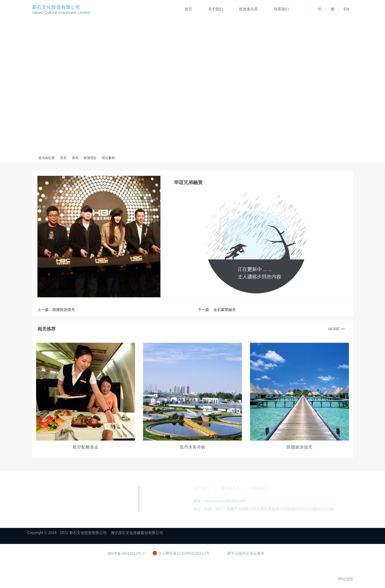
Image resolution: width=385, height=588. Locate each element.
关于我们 (215, 9)
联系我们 (281, 9)
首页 (188, 9)
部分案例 (108, 158)
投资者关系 (248, 9)
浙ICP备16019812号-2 (126, 554)
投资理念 (90, 158)
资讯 (75, 158)
